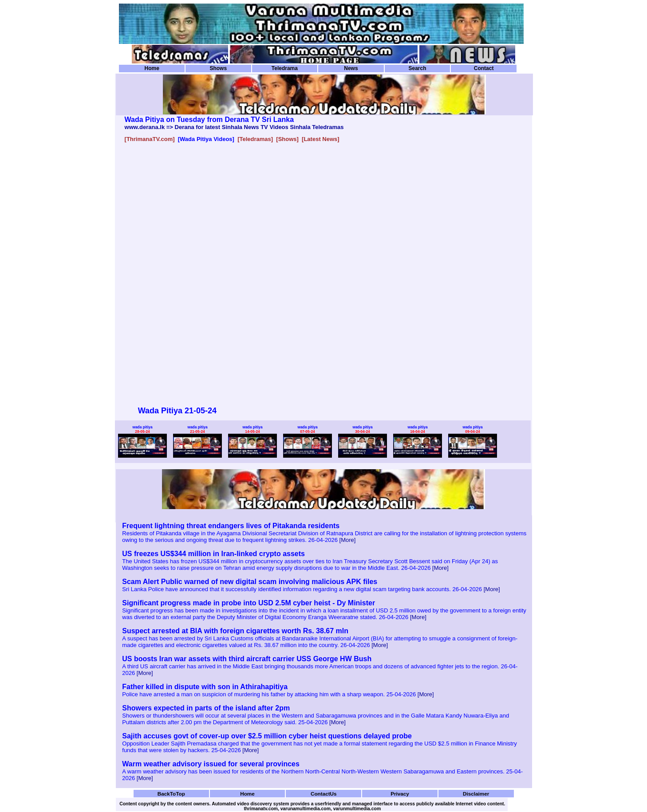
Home (152, 68)
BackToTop (171, 794)
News (351, 68)
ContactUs (324, 794)
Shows (218, 68)
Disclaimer (476, 794)
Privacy (400, 794)
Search (417, 68)
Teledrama (285, 68)
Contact (484, 68)
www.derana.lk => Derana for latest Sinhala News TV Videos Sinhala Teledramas (234, 127)
